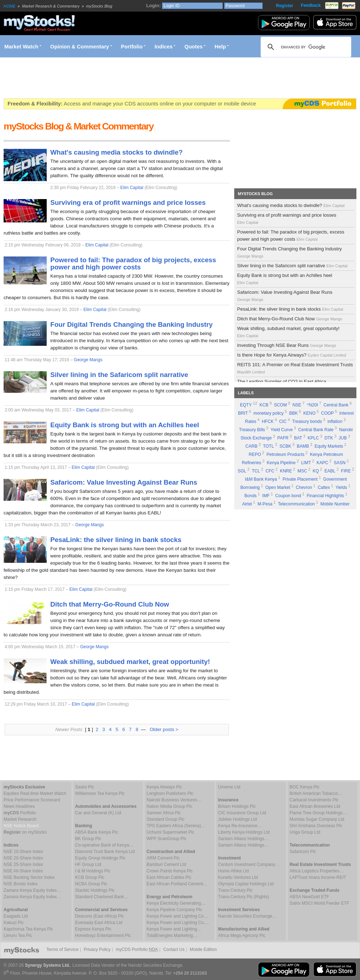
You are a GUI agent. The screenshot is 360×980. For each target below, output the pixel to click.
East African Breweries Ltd (315, 806)
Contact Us (174, 950)
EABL (330, 471)
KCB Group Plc (90, 877)
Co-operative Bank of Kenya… (104, 845)
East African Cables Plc (169, 877)
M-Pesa (265, 504)
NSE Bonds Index (21, 884)
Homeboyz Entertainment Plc (103, 936)
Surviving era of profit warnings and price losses (287, 218)
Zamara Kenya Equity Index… (32, 890)
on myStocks (25, 832)
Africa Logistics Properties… (317, 871)
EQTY (246, 405)
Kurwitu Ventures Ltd (238, 877)
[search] (305, 47)
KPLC (313, 438)
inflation (335, 421)
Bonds (250, 496)
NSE (297, 405)
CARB (251, 446)
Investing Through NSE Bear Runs (287, 345)
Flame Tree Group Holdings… (318, 813)
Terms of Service (62, 950)
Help (220, 47)
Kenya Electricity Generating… (176, 903)
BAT (298, 438)
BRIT (243, 413)
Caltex (324, 487)
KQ (316, 471)
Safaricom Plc (303, 852)
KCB (264, 405)
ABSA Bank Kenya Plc (96, 832)
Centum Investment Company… (249, 864)
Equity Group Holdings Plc (100, 858)
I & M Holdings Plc (93, 871)
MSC (302, 471)
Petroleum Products (285, 454)
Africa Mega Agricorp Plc (242, 936)
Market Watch (21, 47)
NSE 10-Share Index (23, 852)
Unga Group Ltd (305, 832)
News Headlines (19, 806)
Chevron (304, 487)
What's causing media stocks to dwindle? (291, 205)
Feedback (311, 5)
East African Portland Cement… (177, 884)
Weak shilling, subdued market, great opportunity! (288, 332)
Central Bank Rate (316, 430)
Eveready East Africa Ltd (99, 923)
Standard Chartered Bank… (102, 897)
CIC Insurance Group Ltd (242, 813)
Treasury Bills (252, 430)
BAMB (303, 446)
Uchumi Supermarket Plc (170, 832)
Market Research (20, 819)
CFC (270, 471)
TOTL (268, 446)
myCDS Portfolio (137, 950)
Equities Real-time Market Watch (35, 793)
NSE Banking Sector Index (29, 877)
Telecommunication (297, 504)
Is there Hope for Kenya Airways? (292, 355)
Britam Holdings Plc (237, 806)
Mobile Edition (203, 950)
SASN (340, 463)
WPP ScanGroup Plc (167, 839)
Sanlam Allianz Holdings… (243, 839)
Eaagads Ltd (16, 916)
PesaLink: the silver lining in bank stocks (291, 309)
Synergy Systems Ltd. (48, 965)
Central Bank (336, 405)
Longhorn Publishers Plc (170, 793)
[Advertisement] (134, 78)
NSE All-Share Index (23, 871)
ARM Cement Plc (163, 858)
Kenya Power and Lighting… (174, 929)
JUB (343, 438)
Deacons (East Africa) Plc (100, 916)
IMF (266, 496)
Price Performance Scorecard (32, 800)
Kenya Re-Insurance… (240, 826)
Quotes (194, 47)
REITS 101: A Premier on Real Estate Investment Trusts (295, 368)
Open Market (278, 487)
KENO (309, 413)
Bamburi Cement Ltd (166, 864)
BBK (294, 413)
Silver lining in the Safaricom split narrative (293, 266)
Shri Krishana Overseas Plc (316, 826)
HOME (10, 6)
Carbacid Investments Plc (314, 800)
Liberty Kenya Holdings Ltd (244, 832)
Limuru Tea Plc (18, 936)
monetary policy (268, 413)
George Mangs (88, 360)
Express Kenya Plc (93, 929)
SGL (242, 471)
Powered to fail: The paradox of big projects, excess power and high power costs (291, 235)
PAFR (283, 438)
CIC (283, 421)
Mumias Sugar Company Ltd (317, 819)
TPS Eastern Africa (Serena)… (176, 826)
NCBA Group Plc (91, 884)
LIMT (306, 463)
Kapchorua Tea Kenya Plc (28, 929)
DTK (329, 438)
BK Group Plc (88, 839)
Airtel (247, 504)
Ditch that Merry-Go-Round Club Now (290, 319)
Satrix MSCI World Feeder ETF (319, 903)
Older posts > (164, 729)
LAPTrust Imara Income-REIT (318, 877)
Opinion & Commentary (80, 47)
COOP (327, 413)
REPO (255, 454)
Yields (341, 487)
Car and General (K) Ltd (98, 813)
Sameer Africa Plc (164, 813)
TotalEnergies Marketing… (172, 936)
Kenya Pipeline (281, 463)
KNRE (286, 471)
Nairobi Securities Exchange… (247, 916)
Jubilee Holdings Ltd (237, 819)
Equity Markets (329, 446)
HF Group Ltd (88, 864)
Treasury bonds (307, 421)
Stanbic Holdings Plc (95, 890)
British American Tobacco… (316, 793)
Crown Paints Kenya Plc (170, 871)
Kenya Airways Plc (164, 787)
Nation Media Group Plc (169, 806)
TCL (256, 471)
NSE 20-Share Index (23, 858)
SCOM (280, 405)
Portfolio (132, 47)
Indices (164, 47)
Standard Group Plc (165, 819)
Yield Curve (282, 430)
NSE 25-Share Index (23, 864)
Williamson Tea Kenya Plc (100, 793)
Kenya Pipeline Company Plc (174, 910)
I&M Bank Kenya (261, 479)
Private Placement (300, 479)
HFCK (268, 421)
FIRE (346, 471)
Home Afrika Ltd (233, 871)
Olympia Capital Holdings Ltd (246, 884)
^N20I (312, 405)
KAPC (322, 463)
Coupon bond (288, 496)
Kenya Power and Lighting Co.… (178, 916)
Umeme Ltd (229, 787)
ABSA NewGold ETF (309, 897)
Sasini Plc (85, 787)
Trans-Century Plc (235, 890)
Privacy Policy (97, 950)
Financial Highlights (326, 496)
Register (285, 6)
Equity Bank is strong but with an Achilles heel (285, 279)
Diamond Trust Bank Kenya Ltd (105, 852)
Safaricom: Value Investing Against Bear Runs (285, 296)
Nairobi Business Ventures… (174, 800)
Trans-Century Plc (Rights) (244, 897)
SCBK (285, 446)
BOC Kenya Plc (304, 787)
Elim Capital (132, 188)
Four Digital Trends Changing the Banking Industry (289, 252)
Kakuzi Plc (14, 923)
